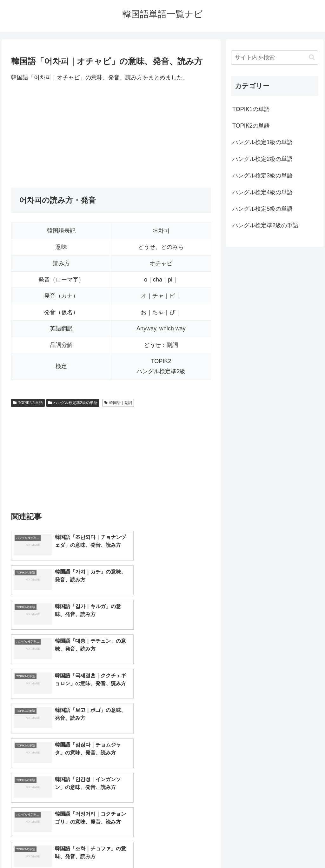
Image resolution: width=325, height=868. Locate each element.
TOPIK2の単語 (28, 403)
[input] (275, 58)
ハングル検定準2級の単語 (73, 403)
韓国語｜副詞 (118, 403)
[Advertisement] (111, 135)
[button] (312, 57)
